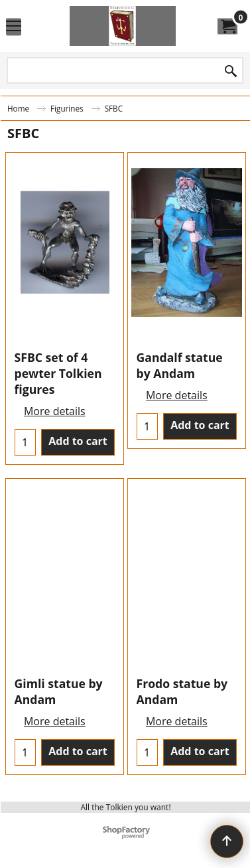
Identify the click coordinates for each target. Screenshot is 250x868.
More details (55, 411)
